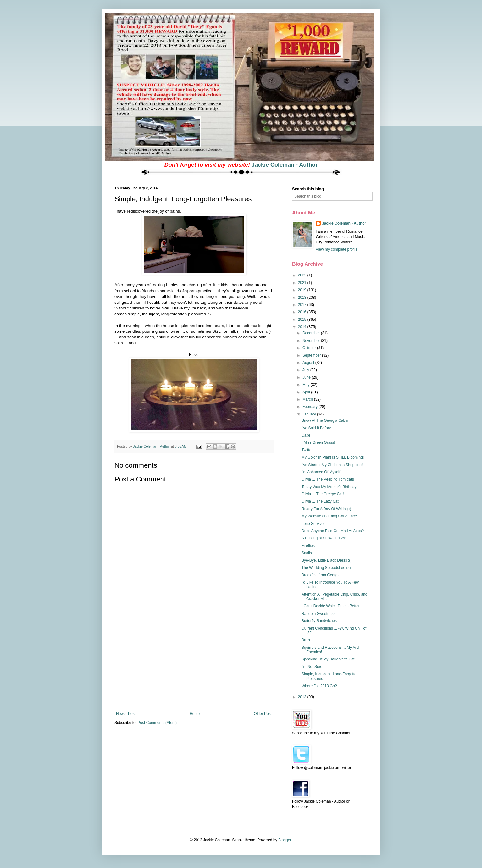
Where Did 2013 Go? (319, 686)
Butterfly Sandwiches (319, 621)
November (312, 341)
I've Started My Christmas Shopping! (332, 465)
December (312, 333)
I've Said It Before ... (319, 428)
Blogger (285, 840)
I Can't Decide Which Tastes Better (331, 606)
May (307, 385)
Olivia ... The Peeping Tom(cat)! (328, 479)
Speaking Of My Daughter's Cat (328, 659)
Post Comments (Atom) (157, 723)
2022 (303, 275)
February (310, 407)
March (308, 399)
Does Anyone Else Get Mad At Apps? (333, 531)
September (312, 355)
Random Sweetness (318, 614)
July (306, 370)
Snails (307, 553)
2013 (303, 697)
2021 (303, 283)
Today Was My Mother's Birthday (329, 487)
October (310, 348)
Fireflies (308, 546)
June (307, 377)
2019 (303, 290)
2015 (303, 320)
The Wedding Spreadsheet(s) (326, 568)
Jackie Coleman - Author (285, 165)
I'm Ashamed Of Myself (321, 472)
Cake (306, 435)
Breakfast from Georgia (321, 575)
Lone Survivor (313, 524)
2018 (303, 298)
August (309, 363)
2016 (303, 312)
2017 (303, 305)
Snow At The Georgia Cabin (325, 420)
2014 (303, 327)
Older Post (263, 714)
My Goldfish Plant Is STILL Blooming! (333, 457)
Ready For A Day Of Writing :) (326, 509)
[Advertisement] (194, 664)
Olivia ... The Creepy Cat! (323, 494)
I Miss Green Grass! (318, 442)
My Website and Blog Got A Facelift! (332, 516)
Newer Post (126, 714)
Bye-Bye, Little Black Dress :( (326, 560)
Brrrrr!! (307, 640)
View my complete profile (337, 249)
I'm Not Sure (312, 667)
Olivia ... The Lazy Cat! (321, 501)
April (307, 392)
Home (195, 714)
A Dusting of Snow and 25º (324, 538)
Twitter (307, 450)
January (310, 414)
